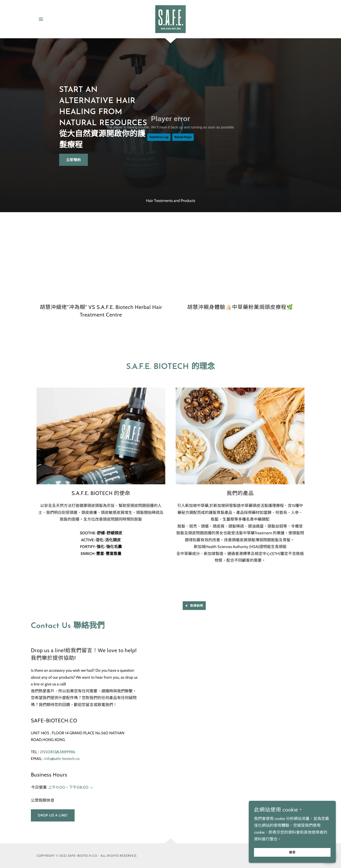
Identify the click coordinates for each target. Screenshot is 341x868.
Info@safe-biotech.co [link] (62, 759)
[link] (170, 19)
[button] (41, 19)
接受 (292, 852)
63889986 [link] (66, 752)
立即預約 (74, 160)
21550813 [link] (48, 752)
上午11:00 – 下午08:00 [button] (68, 787)
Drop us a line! (53, 815)
